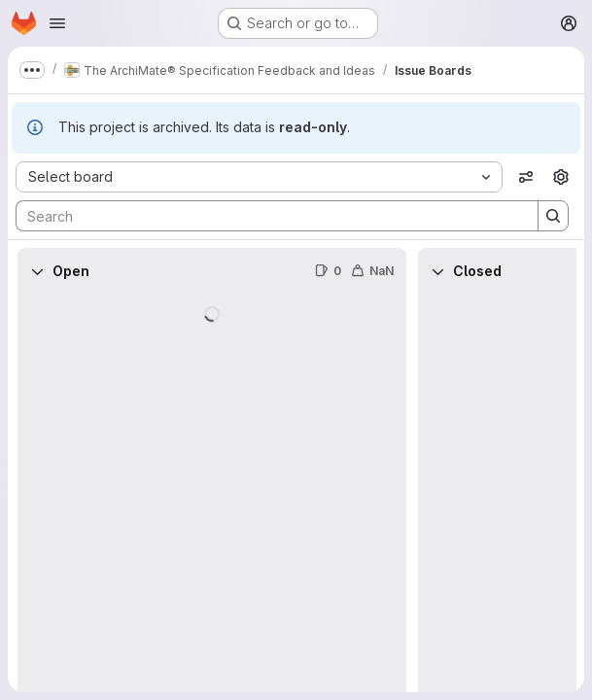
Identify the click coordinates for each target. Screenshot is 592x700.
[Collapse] (37, 271)
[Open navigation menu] (57, 23)
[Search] (267, 216)
